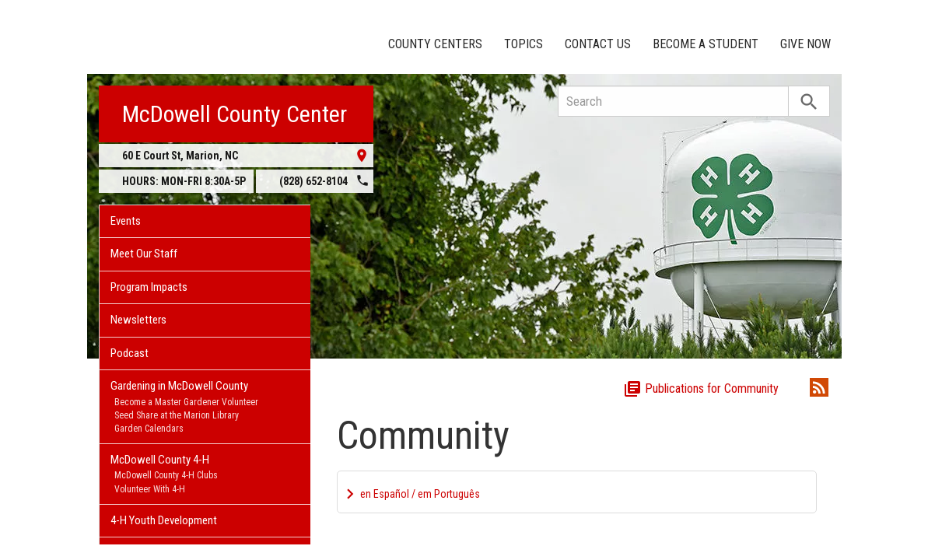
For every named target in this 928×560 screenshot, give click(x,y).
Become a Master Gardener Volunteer (186, 402)
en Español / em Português (420, 492)
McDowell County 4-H (160, 460)
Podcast (130, 353)
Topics (524, 44)
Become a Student (706, 44)
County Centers (435, 44)
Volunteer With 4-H (150, 489)
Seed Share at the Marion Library (177, 415)
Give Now (805, 44)
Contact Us (598, 44)
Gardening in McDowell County (179, 386)
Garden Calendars (149, 429)
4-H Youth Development (164, 520)
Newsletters (138, 320)
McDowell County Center (235, 114)
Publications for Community (701, 387)
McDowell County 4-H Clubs (166, 475)
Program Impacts (149, 287)
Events (126, 221)
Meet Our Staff (144, 254)
